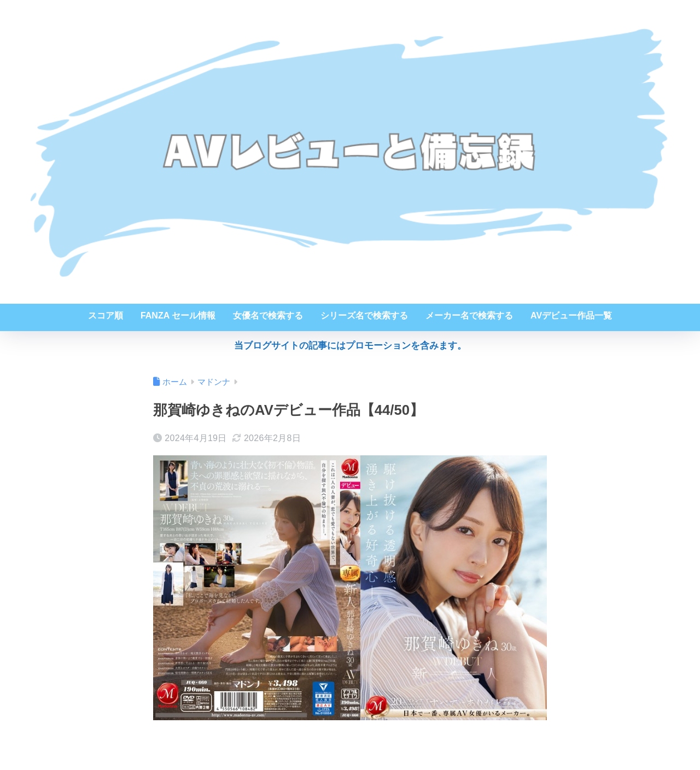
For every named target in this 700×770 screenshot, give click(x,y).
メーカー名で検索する (469, 315)
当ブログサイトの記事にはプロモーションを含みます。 (350, 346)
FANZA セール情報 (178, 315)
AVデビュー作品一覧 (571, 315)
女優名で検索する (268, 315)
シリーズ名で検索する (364, 315)
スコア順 (106, 315)
